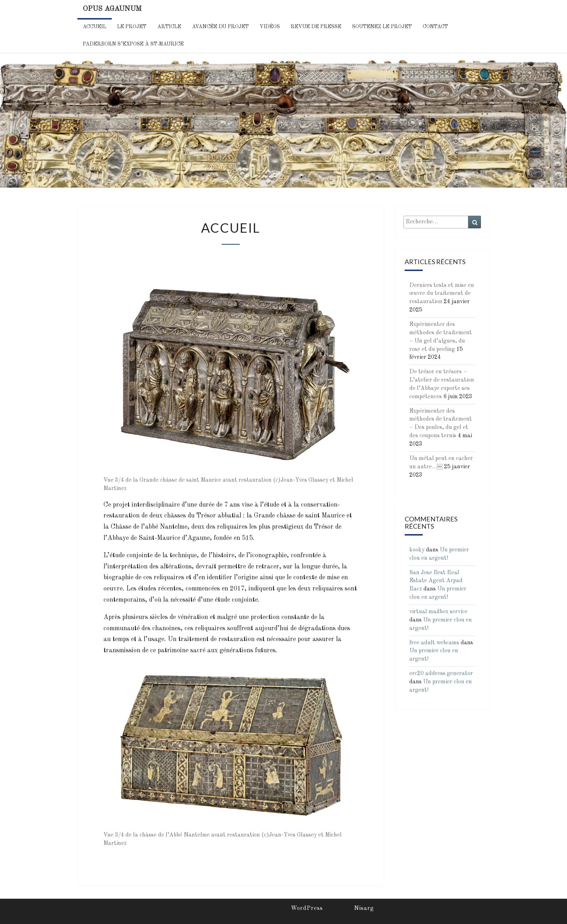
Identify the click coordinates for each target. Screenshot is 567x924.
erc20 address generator (441, 674)
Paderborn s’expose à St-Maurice (133, 44)
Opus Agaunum (112, 9)
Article (169, 27)
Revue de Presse (316, 27)
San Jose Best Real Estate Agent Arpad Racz (436, 581)
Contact (435, 27)
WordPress (307, 908)
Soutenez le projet (382, 27)
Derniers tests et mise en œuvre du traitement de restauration (442, 294)
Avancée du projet (220, 27)
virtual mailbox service (438, 612)
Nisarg (364, 908)
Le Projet (132, 27)
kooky (417, 550)
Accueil (95, 27)
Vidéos (270, 27)
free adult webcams (434, 643)
